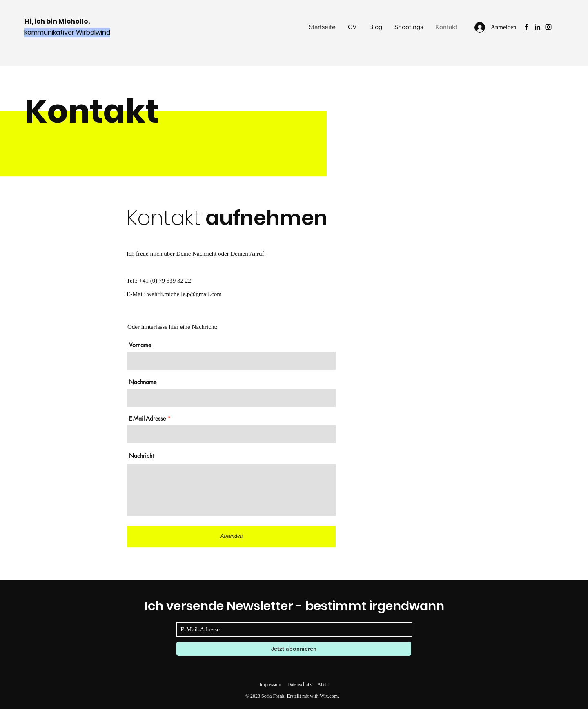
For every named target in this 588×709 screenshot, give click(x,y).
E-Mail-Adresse (147, 419)
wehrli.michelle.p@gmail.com (184, 294)
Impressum (270, 684)
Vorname (140, 345)
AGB (322, 684)
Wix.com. (329, 696)
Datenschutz (300, 684)
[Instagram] (548, 27)
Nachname (143, 382)
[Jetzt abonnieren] (294, 649)
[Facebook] (526, 27)
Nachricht (141, 456)
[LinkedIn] (537, 27)
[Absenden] (232, 536)
